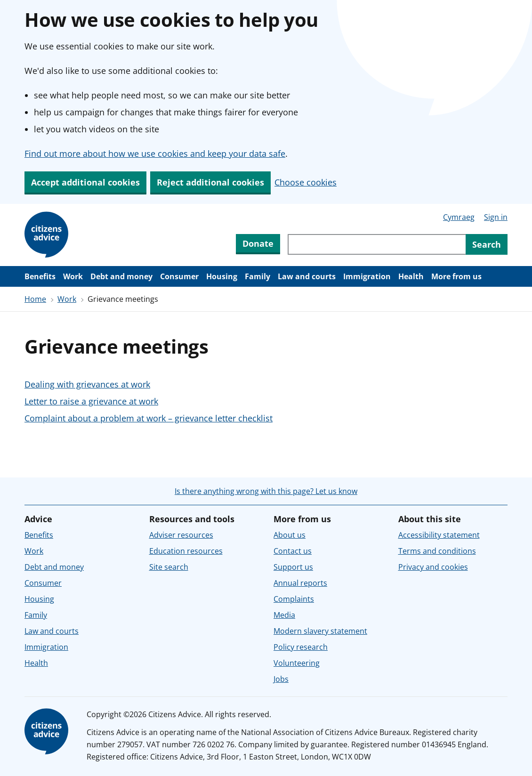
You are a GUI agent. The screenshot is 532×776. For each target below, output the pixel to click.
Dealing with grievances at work (87, 384)
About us (290, 535)
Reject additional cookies (210, 182)
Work (73, 276)
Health (411, 276)
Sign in (496, 217)
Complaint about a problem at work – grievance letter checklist (149, 418)
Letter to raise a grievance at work (91, 401)
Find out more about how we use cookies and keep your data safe (155, 154)
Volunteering (297, 663)
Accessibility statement (439, 535)
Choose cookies (306, 182)
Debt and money (121, 276)
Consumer (179, 276)
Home (35, 299)
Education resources (186, 551)
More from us (456, 276)
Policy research (301, 647)
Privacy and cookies (433, 567)
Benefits (40, 276)
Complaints (294, 599)
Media (284, 615)
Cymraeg (459, 217)
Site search (169, 567)
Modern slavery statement (320, 631)
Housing (222, 276)
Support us (293, 567)
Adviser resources (181, 535)
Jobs (281, 679)
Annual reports (300, 583)
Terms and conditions (437, 551)
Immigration (367, 276)
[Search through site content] (377, 244)
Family (258, 276)
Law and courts (307, 276)
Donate (258, 243)
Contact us (293, 551)
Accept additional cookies (85, 182)
